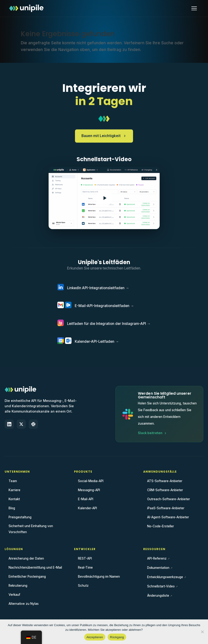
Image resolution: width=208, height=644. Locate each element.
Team (13, 481)
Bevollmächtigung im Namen (99, 577)
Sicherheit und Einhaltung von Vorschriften (31, 529)
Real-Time (85, 567)
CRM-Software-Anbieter (165, 490)
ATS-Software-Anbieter (165, 481)
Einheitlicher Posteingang (27, 577)
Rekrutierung (18, 586)
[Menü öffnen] (194, 8)
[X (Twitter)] (21, 424)
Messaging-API (89, 490)
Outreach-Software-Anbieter (169, 499)
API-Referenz (157, 558)
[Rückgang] (202, 632)
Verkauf (14, 595)
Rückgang (117, 637)
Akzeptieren (95, 637)
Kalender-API (87, 508)
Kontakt (14, 499)
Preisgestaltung (20, 517)
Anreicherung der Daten (26, 558)
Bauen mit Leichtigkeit (104, 136)
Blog (12, 508)
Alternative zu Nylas (24, 604)
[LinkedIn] (9, 424)
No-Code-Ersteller (161, 526)
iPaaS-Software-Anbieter (166, 508)
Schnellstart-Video (161, 586)
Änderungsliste (158, 596)
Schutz (83, 586)
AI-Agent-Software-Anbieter (168, 517)
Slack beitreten (152, 433)
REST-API (85, 558)
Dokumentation (158, 568)
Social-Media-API (91, 481)
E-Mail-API (86, 499)
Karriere (14, 490)
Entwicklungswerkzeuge (165, 577)
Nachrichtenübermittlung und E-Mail (35, 567)
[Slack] (33, 424)
